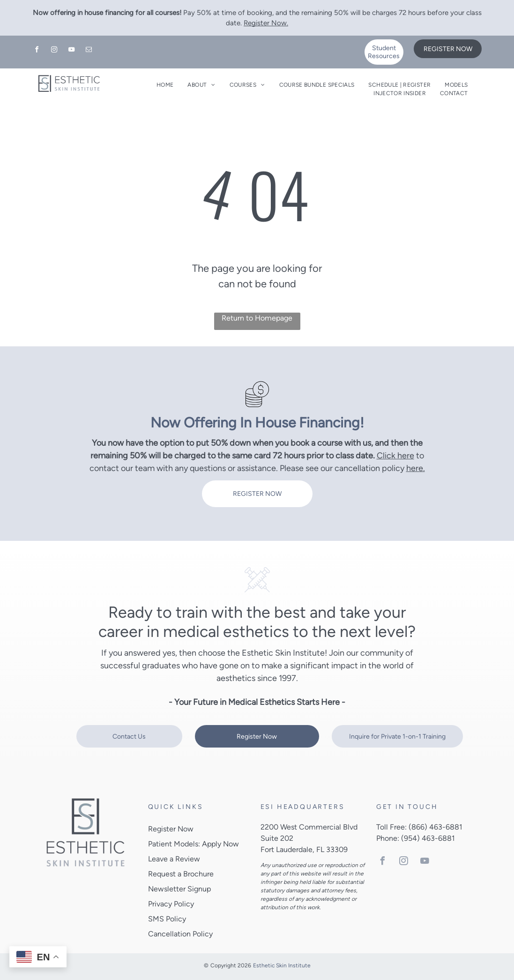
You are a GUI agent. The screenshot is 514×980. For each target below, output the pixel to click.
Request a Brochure (181, 874)
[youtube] (72, 51)
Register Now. (266, 23)
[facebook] (37, 51)
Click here (395, 456)
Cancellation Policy (180, 934)
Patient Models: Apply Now (194, 844)
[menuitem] (165, 85)
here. (416, 468)
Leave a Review (174, 859)
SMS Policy (167, 919)
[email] (89, 51)
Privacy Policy (171, 904)
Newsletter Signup (179, 889)
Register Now (171, 829)
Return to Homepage (257, 318)
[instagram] (54, 51)
